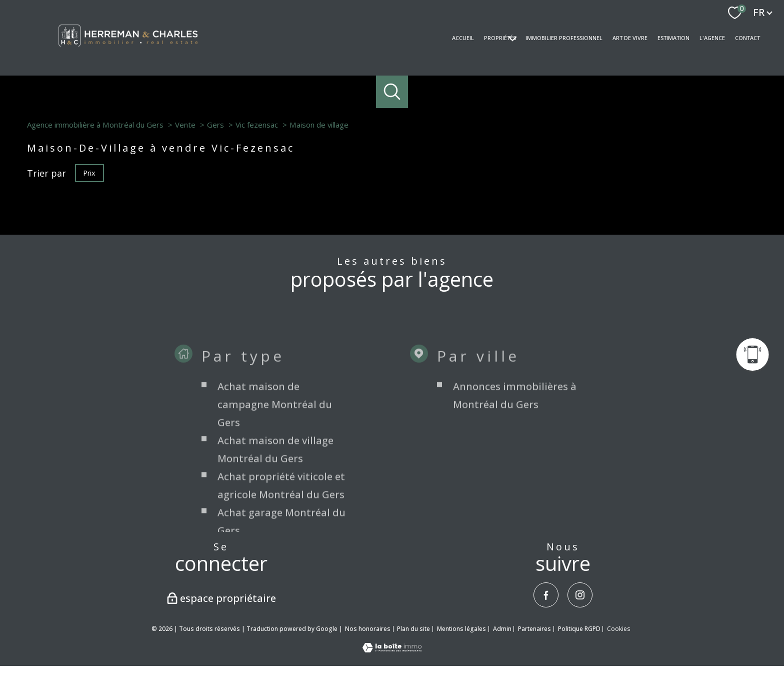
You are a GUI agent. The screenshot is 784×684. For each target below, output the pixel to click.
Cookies (618, 629)
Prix (89, 172)
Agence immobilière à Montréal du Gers (95, 125)
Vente (185, 125)
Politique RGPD (579, 629)
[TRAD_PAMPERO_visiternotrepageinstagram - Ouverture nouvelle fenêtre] (580, 595)
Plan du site (413, 629)
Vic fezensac (257, 125)
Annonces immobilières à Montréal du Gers (515, 474)
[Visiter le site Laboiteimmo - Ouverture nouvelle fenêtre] (392, 649)
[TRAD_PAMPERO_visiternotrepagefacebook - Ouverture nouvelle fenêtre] (546, 595)
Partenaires (534, 629)
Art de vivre (630, 38)
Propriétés (500, 38)
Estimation (673, 38)
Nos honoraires (368, 629)
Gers (215, 125)
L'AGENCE (712, 38)
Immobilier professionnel (564, 38)
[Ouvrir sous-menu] (512, 38)
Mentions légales (461, 629)
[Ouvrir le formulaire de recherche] (392, 92)
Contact (747, 38)
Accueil (463, 38)
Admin (502, 629)
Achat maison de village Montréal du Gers (275, 528)
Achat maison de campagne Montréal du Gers (275, 483)
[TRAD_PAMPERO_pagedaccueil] (128, 50)
